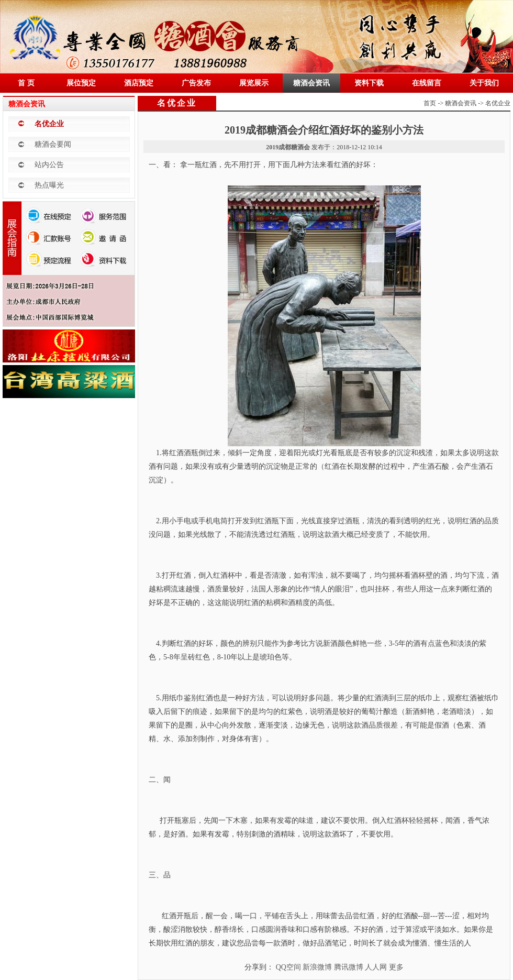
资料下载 (369, 83)
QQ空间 (288, 967)
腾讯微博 (349, 967)
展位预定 (81, 83)
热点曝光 (49, 185)
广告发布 (196, 83)
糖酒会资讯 (311, 83)
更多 (396, 967)
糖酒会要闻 (53, 144)
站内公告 (49, 165)
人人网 (376, 967)
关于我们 (484, 83)
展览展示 (254, 83)
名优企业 (49, 124)
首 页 (26, 83)
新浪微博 (317, 967)
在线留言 (427, 83)
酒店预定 (139, 83)
